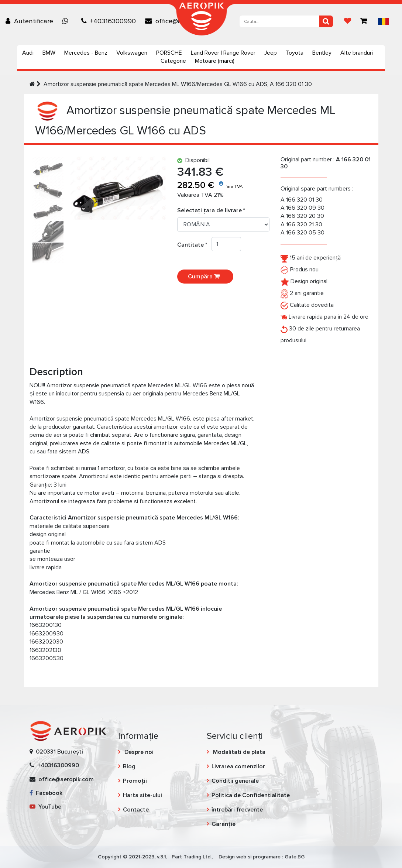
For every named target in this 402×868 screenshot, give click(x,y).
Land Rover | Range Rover (223, 53)
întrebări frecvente (237, 810)
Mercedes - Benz (86, 53)
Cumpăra (205, 277)
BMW (49, 53)
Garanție (224, 824)
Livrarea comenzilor (238, 766)
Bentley (322, 53)
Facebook (46, 793)
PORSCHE (169, 53)
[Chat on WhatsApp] (67, 21)
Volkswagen (132, 53)
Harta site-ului (142, 795)
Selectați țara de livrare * (211, 210)
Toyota (295, 53)
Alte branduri (357, 53)
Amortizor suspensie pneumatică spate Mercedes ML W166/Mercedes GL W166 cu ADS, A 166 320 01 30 (178, 84)
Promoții (135, 781)
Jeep (271, 53)
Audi (28, 53)
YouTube (45, 807)
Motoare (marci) (215, 61)
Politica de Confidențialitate (251, 795)
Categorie (173, 61)
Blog (129, 766)
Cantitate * (194, 245)
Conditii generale (235, 781)
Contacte (136, 810)
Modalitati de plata (238, 752)
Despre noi (138, 752)
